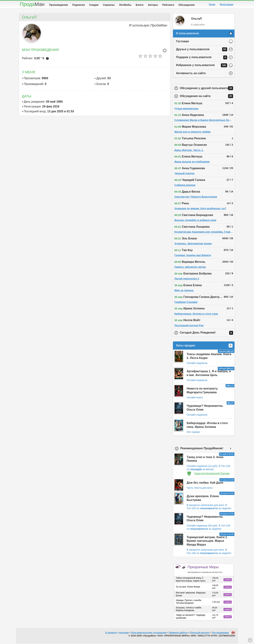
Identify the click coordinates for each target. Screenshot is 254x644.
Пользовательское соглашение (149, 633)
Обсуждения (187, 5)
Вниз (250, 640)
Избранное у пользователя (202, 66)
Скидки (94, 5)
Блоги (140, 5)
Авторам (124, 633)
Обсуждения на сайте (207, 97)
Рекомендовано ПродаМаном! (207, 449)
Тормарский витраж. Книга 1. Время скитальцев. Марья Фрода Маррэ (207, 542)
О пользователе (187, 34)
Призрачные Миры (205, 570)
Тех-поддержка (220, 633)
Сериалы (109, 5)
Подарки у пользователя (202, 58)
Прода (32, 4)
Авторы (153, 5)
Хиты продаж (204, 346)
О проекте (111, 633)
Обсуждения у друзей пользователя (207, 89)
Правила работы (178, 633)
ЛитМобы (125, 5)
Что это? (47, 59)
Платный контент (200, 633)
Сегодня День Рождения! (207, 334)
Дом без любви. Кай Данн (205, 483)
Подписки (79, 5)
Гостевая (182, 42)
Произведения (59, 5)
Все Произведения (165, 51)
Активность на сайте (191, 74)
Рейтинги (168, 5)
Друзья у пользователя (202, 50)
